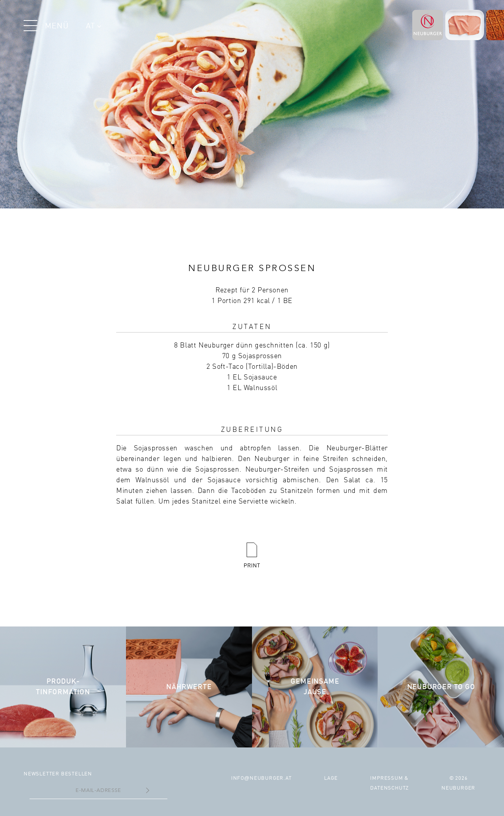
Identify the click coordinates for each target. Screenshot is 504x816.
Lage (331, 778)
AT (94, 26)
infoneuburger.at (261, 778)
